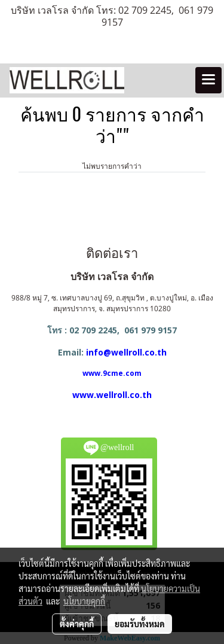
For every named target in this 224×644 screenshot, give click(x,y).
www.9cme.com (112, 373)
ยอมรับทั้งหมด (140, 624)
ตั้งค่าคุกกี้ (77, 624)
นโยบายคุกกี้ (84, 601)
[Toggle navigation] (208, 80)
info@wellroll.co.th (126, 352)
